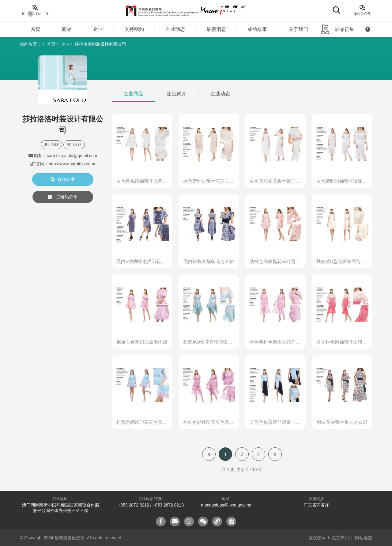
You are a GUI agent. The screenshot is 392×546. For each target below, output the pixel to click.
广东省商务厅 (316, 505)
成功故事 (257, 29)
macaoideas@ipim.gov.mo (226, 505)
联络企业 (63, 179)
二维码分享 (63, 197)
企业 (98, 29)
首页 (36, 29)
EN (38, 14)
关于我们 (298, 29)
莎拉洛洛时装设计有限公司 (100, 44)
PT (46, 14)
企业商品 (134, 94)
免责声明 (340, 538)
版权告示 (317, 538)
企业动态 (175, 29)
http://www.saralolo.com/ (72, 164)
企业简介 (177, 94)
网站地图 (364, 538)
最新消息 (216, 29)
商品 (67, 29)
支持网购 (134, 29)
